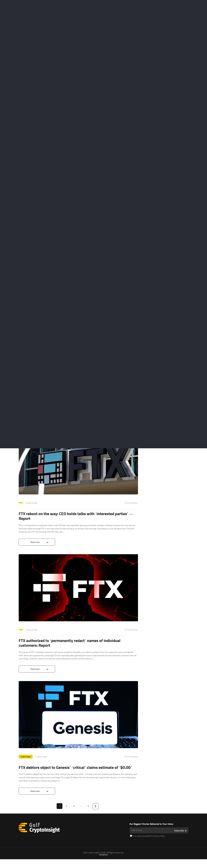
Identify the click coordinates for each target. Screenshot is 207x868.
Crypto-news (26, 760)
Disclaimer (103, 863)
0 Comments (132, 632)
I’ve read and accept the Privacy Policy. (148, 845)
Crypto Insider (32, 632)
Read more (35, 672)
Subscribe (179, 839)
